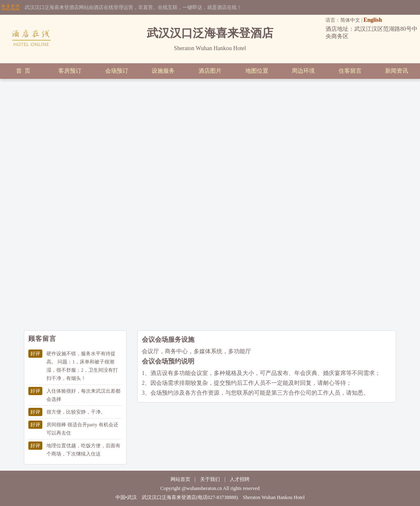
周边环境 (303, 71)
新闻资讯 (397, 71)
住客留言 (350, 71)
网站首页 (180, 479)
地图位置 (257, 71)
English (373, 20)
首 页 (23, 71)
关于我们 (210, 479)
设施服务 (163, 71)
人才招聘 (240, 479)
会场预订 (117, 71)
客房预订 (70, 71)
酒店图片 (210, 71)
